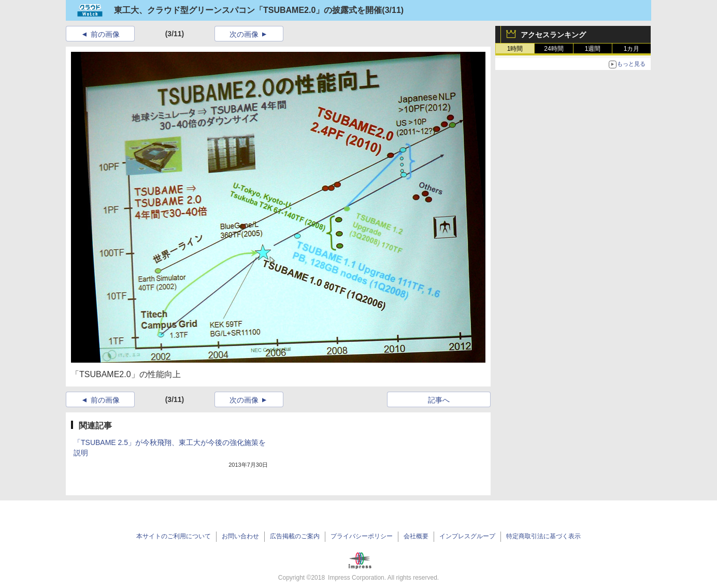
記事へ (439, 400)
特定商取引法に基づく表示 (543, 536)
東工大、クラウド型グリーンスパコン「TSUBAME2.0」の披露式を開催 (248, 10)
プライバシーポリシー (362, 536)
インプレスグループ (467, 536)
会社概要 (416, 536)
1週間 (593, 49)
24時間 (554, 49)
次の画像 (244, 34)
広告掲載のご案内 (295, 536)
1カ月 (632, 49)
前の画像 (105, 34)
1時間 (515, 49)
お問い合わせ (240, 536)
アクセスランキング (553, 35)
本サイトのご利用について (174, 536)
